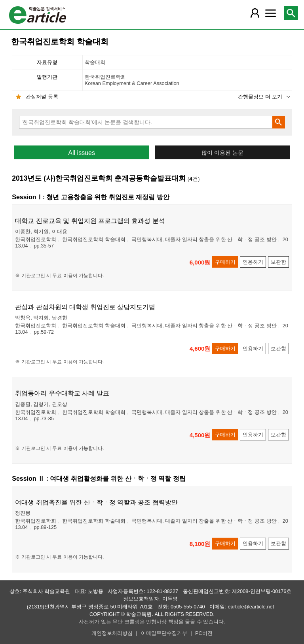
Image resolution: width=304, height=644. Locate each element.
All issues (82, 153)
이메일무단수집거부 (164, 633)
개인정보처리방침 (112, 633)
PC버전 (204, 633)
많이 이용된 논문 (222, 153)
